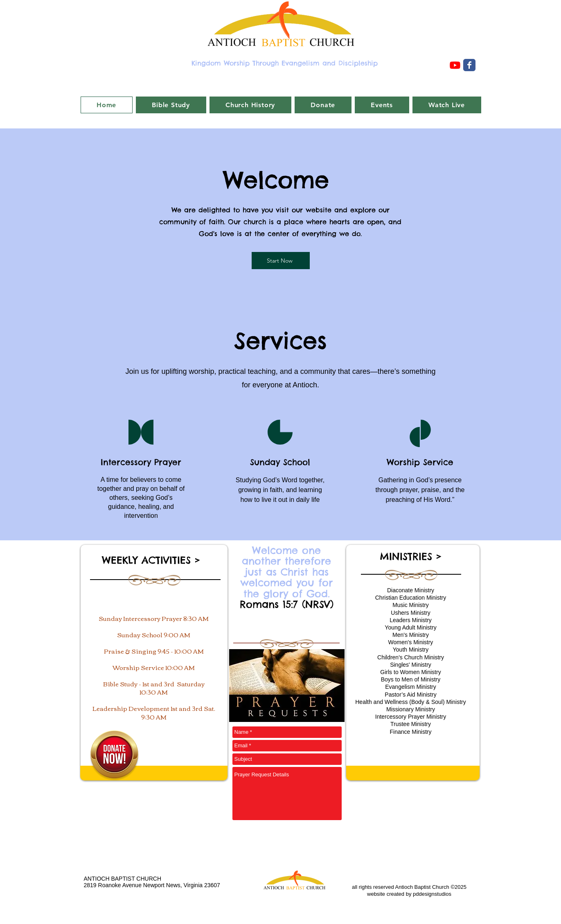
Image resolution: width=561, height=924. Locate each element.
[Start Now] (281, 261)
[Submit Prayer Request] (323, 838)
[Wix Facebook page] (469, 65)
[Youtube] (455, 65)
